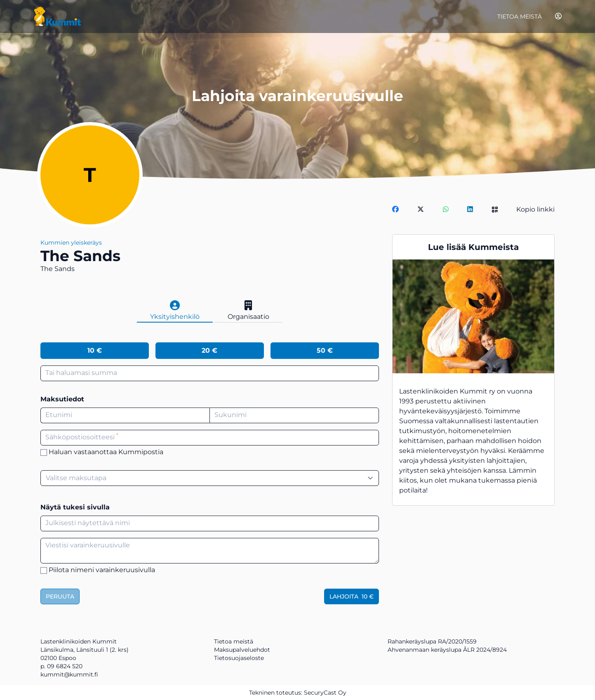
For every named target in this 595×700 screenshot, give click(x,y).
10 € (95, 350)
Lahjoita (352, 596)
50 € (325, 350)
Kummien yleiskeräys (71, 243)
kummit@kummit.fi (69, 674)
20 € (209, 350)
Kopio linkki (535, 209)
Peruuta (60, 596)
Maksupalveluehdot (242, 650)
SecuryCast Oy (325, 693)
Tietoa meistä (520, 16)
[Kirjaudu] (558, 16)
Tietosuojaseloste (239, 658)
